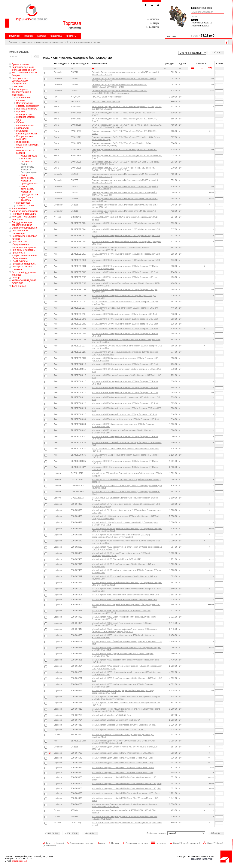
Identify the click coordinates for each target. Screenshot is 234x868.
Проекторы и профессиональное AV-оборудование (24, 256)
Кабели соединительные (25, 124)
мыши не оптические (27, 160)
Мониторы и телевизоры (25, 211)
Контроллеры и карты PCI (24, 138)
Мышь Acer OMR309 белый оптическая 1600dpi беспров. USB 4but (124, 414)
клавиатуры (23, 128)
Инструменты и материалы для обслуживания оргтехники (20, 82)
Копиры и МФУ (20, 208)
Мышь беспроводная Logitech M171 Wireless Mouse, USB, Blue (122, 772)
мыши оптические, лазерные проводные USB (30, 190)
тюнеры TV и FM (25, 206)
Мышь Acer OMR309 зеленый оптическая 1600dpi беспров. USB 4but (125, 419)
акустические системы (23, 99)
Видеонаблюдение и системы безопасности (24, 69)
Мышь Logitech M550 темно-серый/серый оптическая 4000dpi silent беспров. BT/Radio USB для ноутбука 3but (125, 630)
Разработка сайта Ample (202, 859)
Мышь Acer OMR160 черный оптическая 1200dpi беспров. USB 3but (125, 329)
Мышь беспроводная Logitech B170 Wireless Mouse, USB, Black (123, 753)
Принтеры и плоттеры (23, 250)
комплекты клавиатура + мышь (27, 132)
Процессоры (23, 203)
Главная (13, 42)
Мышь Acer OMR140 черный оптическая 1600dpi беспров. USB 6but (125, 319)
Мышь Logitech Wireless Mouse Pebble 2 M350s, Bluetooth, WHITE (124, 725)
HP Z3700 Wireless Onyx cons (106, 102)
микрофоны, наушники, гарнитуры (28, 143)
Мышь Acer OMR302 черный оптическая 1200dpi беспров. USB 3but (125, 388)
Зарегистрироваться (202, 23)
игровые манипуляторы (24, 113)
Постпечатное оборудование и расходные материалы (24, 244)
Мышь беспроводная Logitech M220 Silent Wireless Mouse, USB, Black (126, 793)
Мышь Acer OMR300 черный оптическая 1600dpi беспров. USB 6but (125, 364)
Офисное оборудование (25, 228)
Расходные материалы (24, 264)
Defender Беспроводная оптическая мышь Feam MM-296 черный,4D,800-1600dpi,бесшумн (119, 86)
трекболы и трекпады (27, 199)
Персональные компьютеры (20, 232)
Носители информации (24, 214)
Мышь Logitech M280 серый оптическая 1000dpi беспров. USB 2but (125, 600)
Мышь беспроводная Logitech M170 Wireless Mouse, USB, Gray (123, 758)
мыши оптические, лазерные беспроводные (29, 168)
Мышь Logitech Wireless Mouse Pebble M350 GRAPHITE (119, 730)
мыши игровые (29, 156)
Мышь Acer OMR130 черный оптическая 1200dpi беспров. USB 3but (125, 272)
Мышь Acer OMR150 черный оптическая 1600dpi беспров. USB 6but (125, 324)
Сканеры (16, 278)
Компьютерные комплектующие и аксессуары (43, 42)
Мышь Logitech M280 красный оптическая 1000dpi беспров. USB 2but (126, 595)
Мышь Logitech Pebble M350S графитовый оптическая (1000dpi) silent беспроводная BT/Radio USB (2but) (126, 710)
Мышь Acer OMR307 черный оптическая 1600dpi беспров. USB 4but (125, 403)
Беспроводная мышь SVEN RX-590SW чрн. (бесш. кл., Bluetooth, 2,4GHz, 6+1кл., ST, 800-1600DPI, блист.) (123, 169)
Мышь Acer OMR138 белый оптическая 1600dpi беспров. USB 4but (124, 314)
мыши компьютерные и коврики (85, 42)
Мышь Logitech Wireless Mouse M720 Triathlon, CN (116, 720)
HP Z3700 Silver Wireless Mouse (107, 97)
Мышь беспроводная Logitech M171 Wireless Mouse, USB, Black (123, 768)
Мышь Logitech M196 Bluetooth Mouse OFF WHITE (116, 559)
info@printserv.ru (20, 861)
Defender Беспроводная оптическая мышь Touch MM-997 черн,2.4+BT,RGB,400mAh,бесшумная (120, 92)
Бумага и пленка (20, 64)
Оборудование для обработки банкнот (22, 224)
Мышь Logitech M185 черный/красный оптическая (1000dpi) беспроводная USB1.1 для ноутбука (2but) (121, 536)
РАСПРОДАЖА (20, 261)
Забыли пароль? (200, 26)
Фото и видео (19, 286)
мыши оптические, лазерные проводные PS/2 (30, 179)
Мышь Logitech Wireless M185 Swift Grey (111, 715)
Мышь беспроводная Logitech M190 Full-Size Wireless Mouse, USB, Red (126, 788)
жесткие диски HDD (27, 109)
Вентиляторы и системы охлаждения (28, 105)
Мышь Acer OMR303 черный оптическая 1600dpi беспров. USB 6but (125, 392)
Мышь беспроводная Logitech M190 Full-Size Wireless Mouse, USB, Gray (127, 783)
